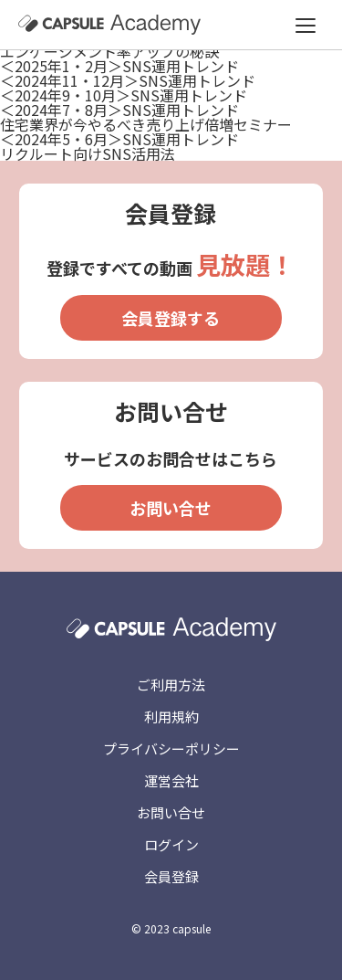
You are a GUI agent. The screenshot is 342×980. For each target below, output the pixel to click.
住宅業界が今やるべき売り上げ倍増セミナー (146, 124)
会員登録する (171, 318)
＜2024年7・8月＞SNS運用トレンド (119, 110)
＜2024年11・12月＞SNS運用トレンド (128, 80)
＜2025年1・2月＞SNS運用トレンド (119, 66)
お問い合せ (171, 508)
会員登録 (171, 876)
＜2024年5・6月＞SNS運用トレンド (119, 139)
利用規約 (171, 717)
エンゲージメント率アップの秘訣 (109, 51)
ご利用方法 (171, 685)
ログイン (171, 844)
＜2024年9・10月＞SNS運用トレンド (124, 95)
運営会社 (171, 780)
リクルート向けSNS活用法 (88, 153)
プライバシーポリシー (171, 748)
